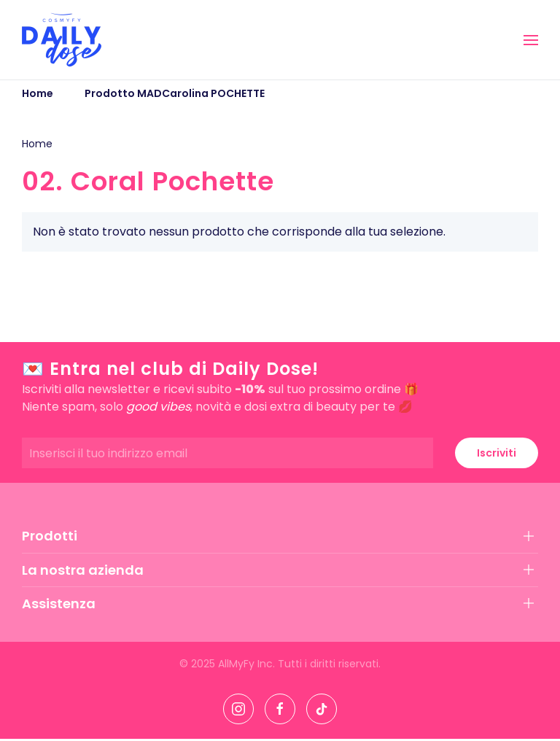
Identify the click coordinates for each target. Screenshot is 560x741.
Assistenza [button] (59, 604)
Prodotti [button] (50, 536)
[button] (531, 40)
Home (37, 144)
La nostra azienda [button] (83, 570)
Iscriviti (497, 453)
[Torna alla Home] (62, 40)
